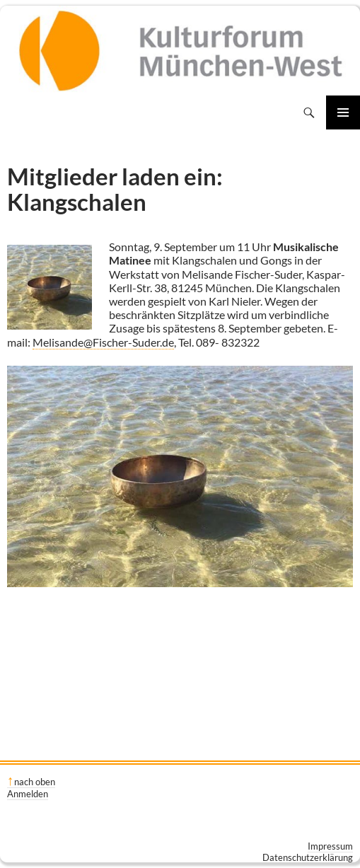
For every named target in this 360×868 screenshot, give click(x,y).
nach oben (35, 782)
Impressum (330, 846)
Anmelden (28, 794)
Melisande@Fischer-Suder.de (103, 342)
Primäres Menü (343, 112)
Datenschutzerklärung (308, 857)
